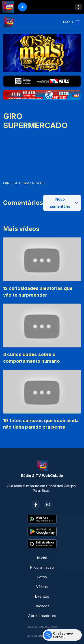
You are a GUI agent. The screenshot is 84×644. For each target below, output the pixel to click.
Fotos (42, 577)
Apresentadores (42, 616)
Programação (42, 567)
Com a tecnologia (42, 636)
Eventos (42, 596)
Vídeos (42, 587)
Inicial (42, 558)
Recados (42, 606)
